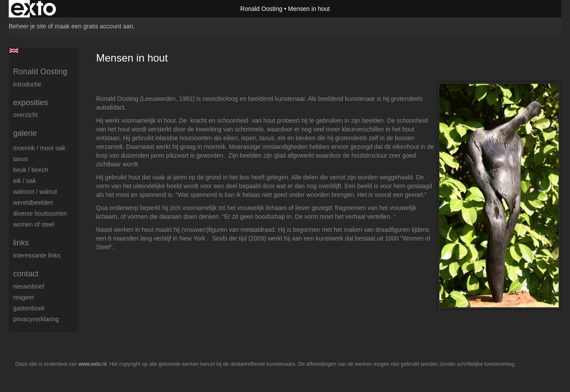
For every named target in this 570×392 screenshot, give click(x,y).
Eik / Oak (24, 181)
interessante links (37, 255)
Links (21, 243)
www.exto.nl (93, 364)
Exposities (31, 103)
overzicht (25, 115)
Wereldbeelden (33, 203)
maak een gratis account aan (94, 26)
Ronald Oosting (261, 9)
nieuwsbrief (29, 286)
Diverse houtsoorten (40, 213)
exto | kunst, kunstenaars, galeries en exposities (33, 9)
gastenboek (29, 308)
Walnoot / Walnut (35, 192)
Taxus (20, 159)
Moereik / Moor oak (39, 148)
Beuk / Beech (31, 170)
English (14, 51)
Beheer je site (28, 26)
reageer (24, 297)
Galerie (25, 133)
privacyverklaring (36, 319)
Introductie (27, 84)
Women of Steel (34, 224)
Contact (26, 274)
